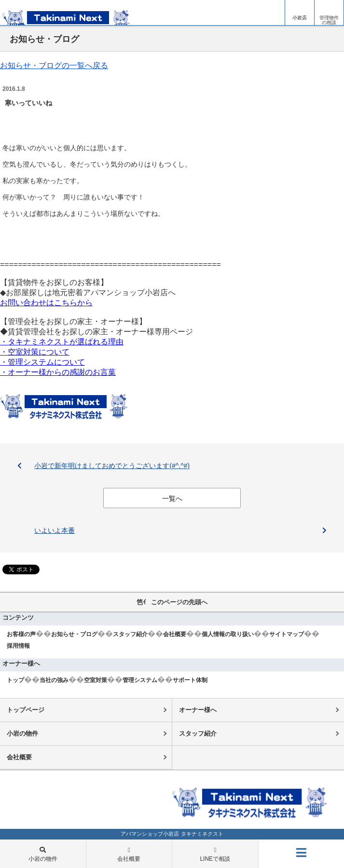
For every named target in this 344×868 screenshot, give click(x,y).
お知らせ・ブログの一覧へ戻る (54, 65)
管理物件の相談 (329, 20)
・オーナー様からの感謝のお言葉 (58, 372)
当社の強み (54, 680)
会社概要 (175, 634)
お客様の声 (21, 634)
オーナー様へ (198, 710)
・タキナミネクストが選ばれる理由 (62, 342)
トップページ (26, 710)
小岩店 (300, 18)
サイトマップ (287, 634)
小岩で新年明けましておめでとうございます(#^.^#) (112, 466)
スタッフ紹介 (130, 634)
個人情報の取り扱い (228, 634)
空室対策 (96, 680)
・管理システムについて (42, 362)
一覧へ (172, 498)
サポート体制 (190, 680)
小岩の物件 (22, 733)
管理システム (140, 680)
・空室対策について (35, 352)
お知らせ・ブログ (74, 634)
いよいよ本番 (55, 530)
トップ (15, 680)
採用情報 (18, 646)
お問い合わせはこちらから (46, 303)
